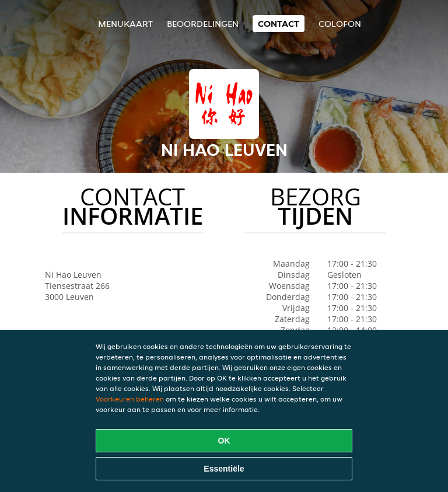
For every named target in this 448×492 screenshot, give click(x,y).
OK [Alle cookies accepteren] (224, 441)
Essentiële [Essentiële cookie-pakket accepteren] (224, 469)
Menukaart (125, 24)
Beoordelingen (203, 24)
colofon (340, 24)
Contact (279, 24)
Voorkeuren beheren (130, 399)
